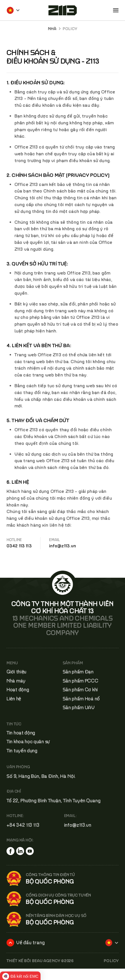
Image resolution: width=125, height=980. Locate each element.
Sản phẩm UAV (79, 707)
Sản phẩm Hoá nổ (81, 699)
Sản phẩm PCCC (80, 681)
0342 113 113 (19, 546)
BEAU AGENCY (46, 961)
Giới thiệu (16, 672)
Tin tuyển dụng (22, 751)
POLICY (111, 961)
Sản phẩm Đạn (78, 672)
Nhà (52, 29)
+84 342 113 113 (23, 825)
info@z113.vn (63, 546)
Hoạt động (18, 690)
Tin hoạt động (21, 733)
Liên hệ (14, 699)
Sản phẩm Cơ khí (80, 690)
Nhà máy (16, 681)
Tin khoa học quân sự (28, 742)
